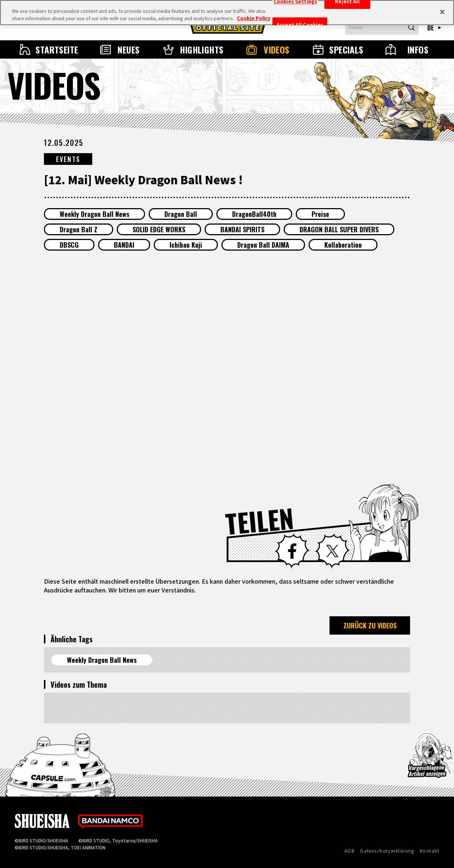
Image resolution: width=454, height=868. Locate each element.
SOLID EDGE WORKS (159, 229)
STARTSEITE (57, 49)
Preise (320, 214)
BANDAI (124, 245)
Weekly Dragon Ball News (94, 214)
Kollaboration (343, 245)
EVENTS (68, 159)
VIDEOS (277, 49)
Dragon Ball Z (79, 229)
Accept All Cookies (300, 25)
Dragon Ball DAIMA (263, 245)
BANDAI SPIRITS (242, 229)
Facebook (292, 551)
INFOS (418, 49)
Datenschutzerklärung (387, 851)
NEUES (129, 49)
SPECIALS (346, 49)
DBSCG (69, 245)
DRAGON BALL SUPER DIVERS (339, 229)
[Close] (442, 12)
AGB (350, 851)
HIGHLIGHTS (202, 49)
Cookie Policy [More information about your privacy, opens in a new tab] (254, 18)
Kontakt (430, 851)
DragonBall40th (254, 214)
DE (431, 27)
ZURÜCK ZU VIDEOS (370, 625)
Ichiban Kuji (186, 245)
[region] (227, 13)
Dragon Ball (181, 214)
